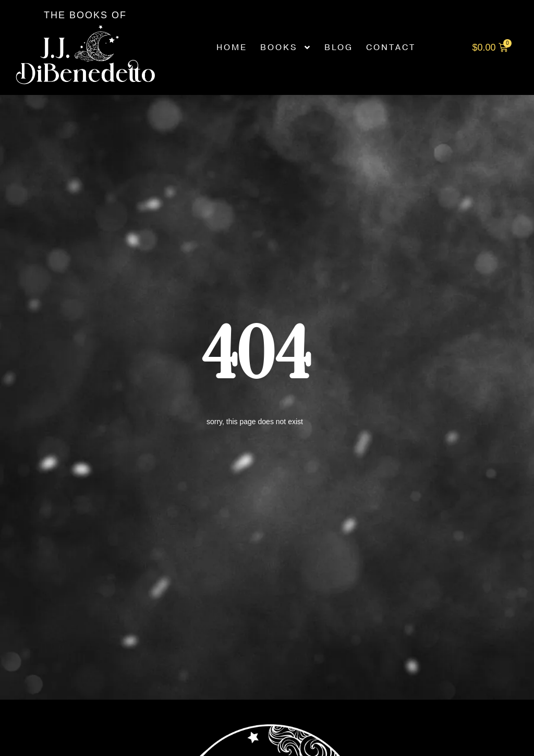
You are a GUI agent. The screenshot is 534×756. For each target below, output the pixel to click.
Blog (339, 47)
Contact (391, 47)
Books (286, 47)
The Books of (85, 15)
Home (232, 47)
